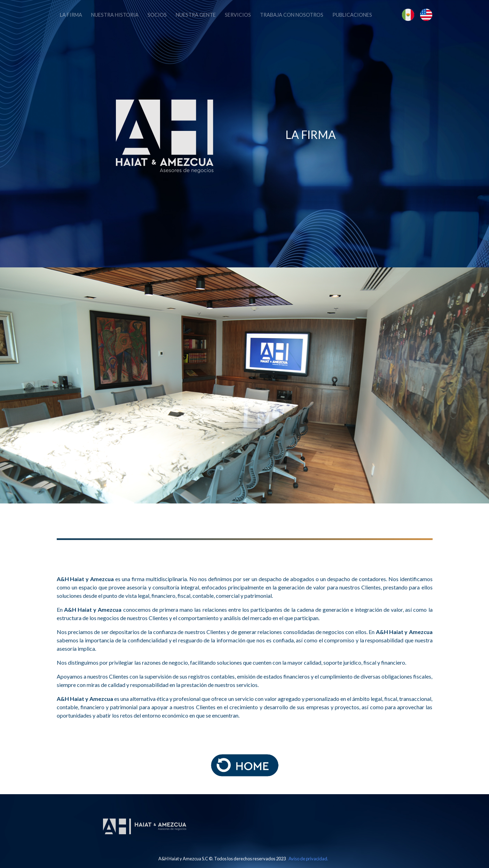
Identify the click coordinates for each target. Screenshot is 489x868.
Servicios (238, 15)
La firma (71, 15)
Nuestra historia (115, 15)
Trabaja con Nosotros (292, 15)
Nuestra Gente (196, 15)
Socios (157, 15)
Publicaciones (352, 15)
